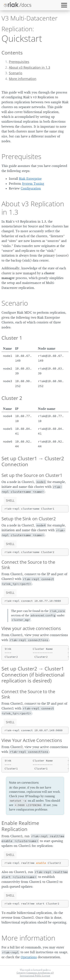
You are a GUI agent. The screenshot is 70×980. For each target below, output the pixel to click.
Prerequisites (19, 62)
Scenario (16, 73)
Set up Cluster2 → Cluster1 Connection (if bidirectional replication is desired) (33, 675)
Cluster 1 (12, 338)
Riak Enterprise (30, 179)
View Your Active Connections (32, 740)
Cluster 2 (12, 398)
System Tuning (33, 184)
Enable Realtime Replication (20, 826)
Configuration (31, 188)
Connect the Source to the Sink (28, 565)
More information (23, 79)
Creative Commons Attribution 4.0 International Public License (35, 974)
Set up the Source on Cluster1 (32, 475)
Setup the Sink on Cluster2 (29, 519)
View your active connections (31, 628)
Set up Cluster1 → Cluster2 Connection (33, 461)
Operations (29, 957)
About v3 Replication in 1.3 (29, 67)
